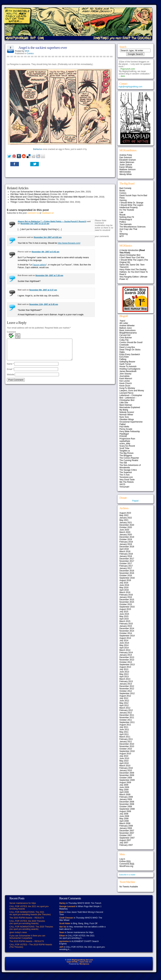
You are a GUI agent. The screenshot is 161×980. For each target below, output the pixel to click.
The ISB (123, 463)
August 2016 (125, 580)
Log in (122, 859)
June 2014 (124, 643)
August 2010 (125, 754)
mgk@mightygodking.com (130, 87)
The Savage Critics (128, 470)
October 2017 (126, 563)
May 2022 (124, 515)
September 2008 (127, 809)
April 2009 (124, 792)
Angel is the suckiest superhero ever (43, 48)
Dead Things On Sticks (130, 350)
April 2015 (124, 619)
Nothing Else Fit (127, 217)
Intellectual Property (129, 207)
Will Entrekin (125, 172)
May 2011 (124, 732)
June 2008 (124, 816)
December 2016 (127, 571)
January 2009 (126, 799)
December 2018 (127, 547)
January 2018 (126, 556)
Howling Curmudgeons (130, 369)
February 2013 (126, 681)
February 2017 (126, 566)
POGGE (123, 436)
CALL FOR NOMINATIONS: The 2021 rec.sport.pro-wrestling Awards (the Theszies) (30, 913)
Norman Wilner (126, 415)
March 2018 (125, 551)
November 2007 (127, 833)
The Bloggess (126, 456)
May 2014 (124, 645)
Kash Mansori (126, 379)
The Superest (126, 472)
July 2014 (124, 640)
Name (10, 368)
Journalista (124, 376)
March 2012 (125, 708)
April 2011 (124, 734)
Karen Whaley (126, 167)
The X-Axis (124, 475)
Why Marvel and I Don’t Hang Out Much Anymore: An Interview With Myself (48, 197)
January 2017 (126, 568)
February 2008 (126, 826)
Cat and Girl (125, 335)
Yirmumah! (124, 487)
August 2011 (125, 725)
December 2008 (127, 802)
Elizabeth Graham (128, 160)
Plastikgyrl (124, 434)
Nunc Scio (124, 417)
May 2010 (124, 761)
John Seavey (125, 374)
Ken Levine (125, 381)
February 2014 (126, 653)
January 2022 (126, 518)
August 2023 (125, 513)
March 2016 (125, 592)
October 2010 (126, 749)
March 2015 (125, 621)
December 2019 (127, 537)
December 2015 (127, 600)
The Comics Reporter (129, 458)
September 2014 (127, 636)
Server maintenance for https (23, 903)
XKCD (122, 484)
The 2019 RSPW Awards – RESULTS (27, 941)
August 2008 (125, 811)
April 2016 (124, 590)
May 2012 (124, 703)
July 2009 (124, 785)
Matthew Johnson (127, 169)
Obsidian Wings (127, 419)
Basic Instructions (127, 330)
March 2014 (125, 650)
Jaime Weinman (127, 162)
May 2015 (124, 616)
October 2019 (126, 539)
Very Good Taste (127, 480)
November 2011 (127, 718)
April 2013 (124, 677)
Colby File (124, 340)
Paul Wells (124, 427)
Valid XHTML (72, 962)
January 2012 (126, 713)
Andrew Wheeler (127, 326)
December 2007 (127, 831)
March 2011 (125, 737)
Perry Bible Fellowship (130, 431)
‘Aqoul (122, 321)
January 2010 (126, 770)
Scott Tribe (124, 448)
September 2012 (127, 693)
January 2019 (126, 544)
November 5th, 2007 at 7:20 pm (49, 275)
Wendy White (126, 174)
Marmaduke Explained (130, 407)
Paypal (135, 501)
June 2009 (124, 787)
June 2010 (124, 758)
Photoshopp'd (126, 220)
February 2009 (126, 797)
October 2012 (126, 691)
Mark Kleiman (126, 405)
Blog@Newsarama (128, 333)
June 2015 (124, 614)
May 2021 (124, 520)
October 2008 (126, 807)
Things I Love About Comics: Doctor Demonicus (34, 202)
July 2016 (124, 583)
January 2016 (126, 597)
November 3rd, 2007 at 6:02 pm (48, 237)
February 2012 (126, 710)
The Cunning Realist (129, 460)
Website (11, 379)
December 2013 (127, 657)
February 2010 (126, 768)
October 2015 (126, 604)
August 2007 (125, 840)
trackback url (48, 213)
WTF (122, 236)
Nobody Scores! (127, 412)
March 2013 (125, 679)
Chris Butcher (126, 338)
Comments (127, 864)
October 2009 (126, 778)
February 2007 (126, 845)
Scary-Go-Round (127, 446)
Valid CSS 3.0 (86, 962)
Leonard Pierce (126, 393)
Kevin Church (126, 383)
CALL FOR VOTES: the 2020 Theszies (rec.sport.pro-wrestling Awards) (27, 922)
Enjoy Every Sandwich (130, 354)
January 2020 (126, 535)
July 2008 (124, 814)
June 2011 (124, 730)
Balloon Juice (126, 328)
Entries (125, 861)
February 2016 (126, 595)
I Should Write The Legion (131, 205)
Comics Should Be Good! (131, 342)
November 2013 (127, 660)
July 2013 (124, 669)
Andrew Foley (126, 155)
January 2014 (126, 655)
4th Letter (124, 323)
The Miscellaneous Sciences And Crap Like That (132, 228)
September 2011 (127, 722)
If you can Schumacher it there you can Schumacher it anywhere (42, 192)
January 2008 (126, 828)
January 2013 (126, 684)
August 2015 (125, 609)
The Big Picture (126, 453)
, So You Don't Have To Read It (134, 272)
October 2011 (126, 720)
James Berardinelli (128, 371)
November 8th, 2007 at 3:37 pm (43, 290)
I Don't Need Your (132, 258)
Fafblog (123, 359)
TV (121, 232)
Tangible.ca (125, 451)
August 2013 (125, 667)
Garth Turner (125, 364)
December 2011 (127, 715)
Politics (123, 222)
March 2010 (125, 766)
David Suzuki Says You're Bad (133, 195)
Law (121, 212)
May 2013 (124, 674)
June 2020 (124, 530)
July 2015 (124, 612)
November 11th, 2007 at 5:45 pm (44, 304)
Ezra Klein (124, 357)
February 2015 (126, 624)
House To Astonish (128, 366)
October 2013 (126, 662)
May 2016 (124, 588)
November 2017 (127, 561)
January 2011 (126, 742)
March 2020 (125, 532)
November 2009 (127, 775)
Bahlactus (38, 149)
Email (10, 373)
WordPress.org (126, 866)
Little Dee (124, 403)
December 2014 (127, 628)
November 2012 (127, 689)
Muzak (122, 215)
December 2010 (127, 744)
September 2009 (127, 780)
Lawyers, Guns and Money (132, 391)
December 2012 (127, 686)
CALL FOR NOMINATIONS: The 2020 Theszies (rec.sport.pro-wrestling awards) (31, 928)
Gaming (123, 200)
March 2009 (125, 795)
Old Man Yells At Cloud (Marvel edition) (30, 194)
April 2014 (124, 648)
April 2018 (124, 549)
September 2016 (127, 578)
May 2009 (124, 790)
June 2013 (124, 672)
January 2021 (126, 523)
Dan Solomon (126, 157)
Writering (124, 234)
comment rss (33, 213)
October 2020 (126, 527)
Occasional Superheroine (131, 422)
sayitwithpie (125, 441)
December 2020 (127, 525)
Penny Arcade (126, 429)
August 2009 (125, 782)
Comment (11, 332)
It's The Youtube (127, 210)
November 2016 (127, 573)
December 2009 (127, 773)
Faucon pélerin (39, 265)
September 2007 (127, 838)
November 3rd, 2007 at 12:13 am (35, 223)
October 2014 (126, 633)
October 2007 (126, 835)
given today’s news (18, 932)
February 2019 (126, 542)
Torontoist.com (126, 477)
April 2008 (124, 821)
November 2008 (127, 804)
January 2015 (126, 626)
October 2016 (126, 576)
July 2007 (124, 843)
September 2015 (127, 607)
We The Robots (127, 482)
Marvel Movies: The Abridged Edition (28, 199)
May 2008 (124, 819)
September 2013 (127, 665)
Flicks (122, 198)
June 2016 (124, 585)
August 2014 (125, 638)
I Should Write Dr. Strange (131, 203)
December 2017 (127, 559)
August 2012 (125, 696)
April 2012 (124, 705)
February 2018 (126, 554)
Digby (122, 352)
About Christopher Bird (130, 255)
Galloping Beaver (127, 362)
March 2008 (125, 823)
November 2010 (127, 746)
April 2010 (124, 763)
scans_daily (125, 444)
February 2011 (126, 739)
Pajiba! (123, 424)
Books (122, 191)
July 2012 (124, 698)
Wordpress (84, 964)
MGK (27, 51)
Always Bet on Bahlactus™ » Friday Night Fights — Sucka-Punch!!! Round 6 (52, 221)
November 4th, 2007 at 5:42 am (45, 252)
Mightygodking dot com (82, 960)
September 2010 (127, 751)
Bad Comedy (125, 188)
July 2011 (124, 727)
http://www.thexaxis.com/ (69, 243)
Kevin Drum (125, 386)
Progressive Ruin (127, 439)
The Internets (126, 224)
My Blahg (124, 410)
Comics (30, 53)
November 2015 (127, 602)
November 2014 (127, 631)
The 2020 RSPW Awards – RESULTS (27, 918)
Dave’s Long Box (127, 347)
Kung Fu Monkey (127, 388)
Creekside (124, 345)
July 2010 (124, 756)
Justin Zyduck (126, 165)
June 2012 (124, 701)
